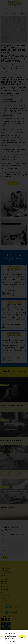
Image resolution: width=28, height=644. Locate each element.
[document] (14, 322)
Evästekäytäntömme (11, 642)
